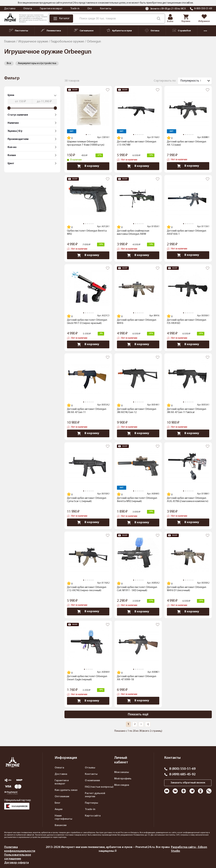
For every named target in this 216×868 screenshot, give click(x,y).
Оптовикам (62, 797)
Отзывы (90, 768)
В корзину (88, 166)
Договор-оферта (16, 863)
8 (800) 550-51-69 (182, 769)
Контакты (106, 9)
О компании (92, 781)
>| (148, 724)
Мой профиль (123, 779)
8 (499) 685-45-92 (182, 774)
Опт (90, 9)
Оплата (28, 9)
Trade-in (75, 9)
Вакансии (61, 825)
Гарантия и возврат (51, 9)
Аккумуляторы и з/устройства (37, 63)
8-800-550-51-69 (203, 9)
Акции (59, 809)
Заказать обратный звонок (188, 783)
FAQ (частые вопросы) (99, 787)
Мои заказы (122, 772)
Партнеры (91, 803)
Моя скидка (122, 785)
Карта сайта (93, 816)
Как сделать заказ (66, 790)
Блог (58, 803)
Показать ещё (138, 714)
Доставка (10, 9)
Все (9, 63)
